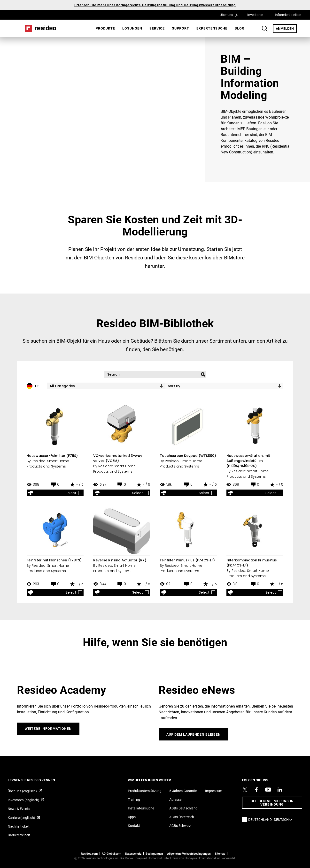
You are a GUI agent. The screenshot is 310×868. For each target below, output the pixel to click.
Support (181, 28)
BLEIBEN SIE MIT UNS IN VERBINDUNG (272, 803)
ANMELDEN (286, 28)
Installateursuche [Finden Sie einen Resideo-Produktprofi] (141, 808)
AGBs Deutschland (183, 808)
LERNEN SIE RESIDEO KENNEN (38, 780)
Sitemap (220, 853)
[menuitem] (105, 28)
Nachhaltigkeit (19, 826)
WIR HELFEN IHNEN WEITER (156, 780)
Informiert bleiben (288, 15)
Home (40, 28)
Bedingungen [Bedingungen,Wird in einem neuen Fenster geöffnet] (154, 853)
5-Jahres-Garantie (183, 791)
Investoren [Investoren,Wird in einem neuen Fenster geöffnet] (255, 15)
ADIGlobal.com (111, 853)
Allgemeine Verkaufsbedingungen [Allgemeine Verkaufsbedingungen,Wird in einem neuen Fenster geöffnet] (189, 853)
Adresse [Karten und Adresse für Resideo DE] (175, 799)
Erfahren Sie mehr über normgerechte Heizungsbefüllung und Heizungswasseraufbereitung (155, 5)
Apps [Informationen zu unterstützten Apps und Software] (132, 817)
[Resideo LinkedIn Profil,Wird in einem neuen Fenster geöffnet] (280, 790)
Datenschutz (133, 853)
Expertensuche (212, 28)
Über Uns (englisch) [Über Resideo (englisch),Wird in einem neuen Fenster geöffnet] (22, 791)
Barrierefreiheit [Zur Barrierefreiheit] (19, 835)
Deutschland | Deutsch (271, 819)
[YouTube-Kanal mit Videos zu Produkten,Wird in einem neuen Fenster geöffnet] (268, 790)
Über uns (230, 15)
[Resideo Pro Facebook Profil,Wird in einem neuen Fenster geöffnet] (256, 790)
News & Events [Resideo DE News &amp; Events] (19, 809)
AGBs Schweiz (180, 826)
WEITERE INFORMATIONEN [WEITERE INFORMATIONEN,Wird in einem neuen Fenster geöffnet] (48, 728)
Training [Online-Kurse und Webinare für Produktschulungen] (134, 799)
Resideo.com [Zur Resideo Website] (89, 853)
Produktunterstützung (145, 791)
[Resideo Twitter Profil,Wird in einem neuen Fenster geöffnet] (245, 790)
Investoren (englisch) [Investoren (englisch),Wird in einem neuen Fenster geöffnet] (23, 800)
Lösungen (132, 28)
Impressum (214, 791)
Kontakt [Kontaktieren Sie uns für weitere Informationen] (134, 826)
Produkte (105, 28)
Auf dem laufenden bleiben (194, 734)
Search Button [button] (265, 29)
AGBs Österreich (182, 817)
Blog (240, 28)
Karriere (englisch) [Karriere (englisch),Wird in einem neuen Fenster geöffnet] (21, 818)
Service (157, 28)
